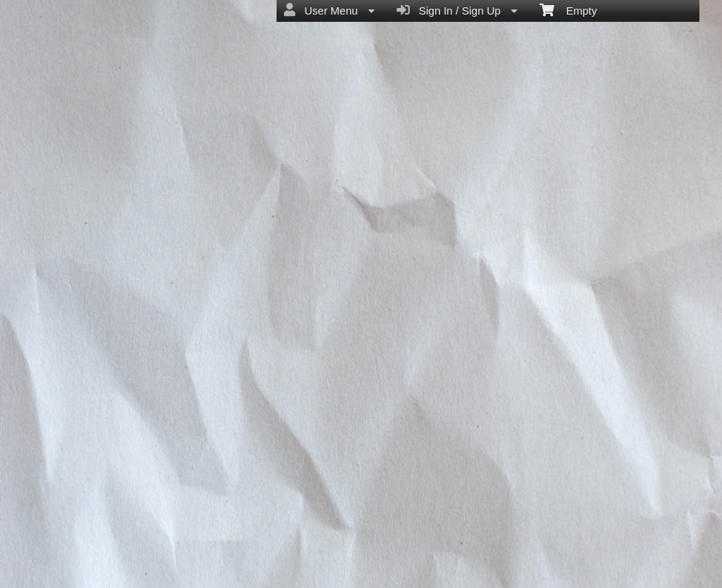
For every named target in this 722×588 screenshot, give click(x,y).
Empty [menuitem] (568, 9)
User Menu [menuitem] (329, 10)
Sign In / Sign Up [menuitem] (457, 10)
